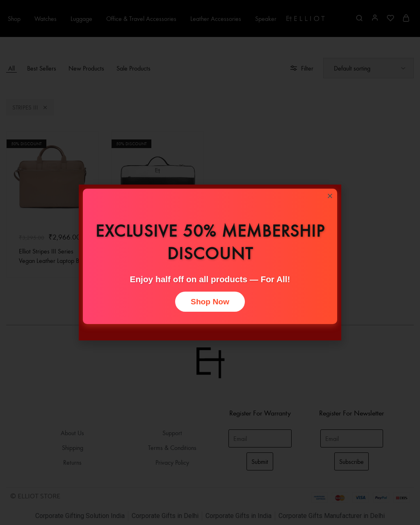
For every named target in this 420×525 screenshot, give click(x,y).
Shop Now (210, 302)
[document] (210, 262)
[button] (330, 196)
